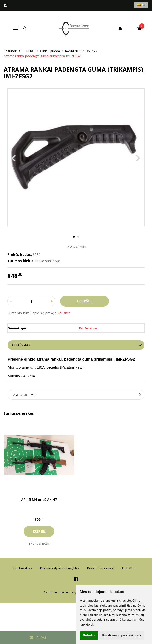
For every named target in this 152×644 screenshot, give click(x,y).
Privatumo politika (100, 568)
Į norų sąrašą (76, 246)
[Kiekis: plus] (52, 301)
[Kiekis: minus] (11, 301)
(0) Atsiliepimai (24, 395)
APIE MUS (129, 568)
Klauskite (64, 313)
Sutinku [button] (89, 635)
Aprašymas (21, 345)
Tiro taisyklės (22, 568)
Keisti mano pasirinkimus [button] (122, 635)
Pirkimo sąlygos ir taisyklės (60, 568)
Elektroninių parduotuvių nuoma (65, 592)
